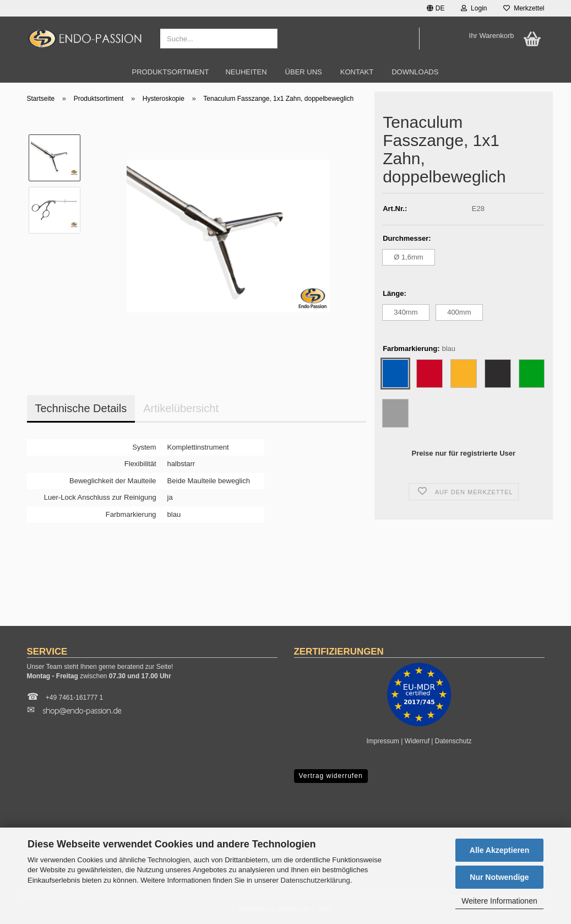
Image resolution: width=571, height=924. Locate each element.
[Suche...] (267, 39)
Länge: (395, 293)
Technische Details (81, 408)
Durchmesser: (407, 238)
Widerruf (417, 741)
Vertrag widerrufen (331, 776)
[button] (436, 8)
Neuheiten (246, 72)
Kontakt (357, 72)
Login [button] (474, 8)
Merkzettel (524, 8)
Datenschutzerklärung (315, 880)
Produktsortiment (171, 72)
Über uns (304, 72)
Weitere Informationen (499, 901)
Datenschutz (453, 741)
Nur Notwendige (499, 877)
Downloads (415, 72)
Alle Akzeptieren (499, 850)
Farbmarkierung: (419, 349)
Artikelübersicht (181, 408)
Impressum (383, 741)
